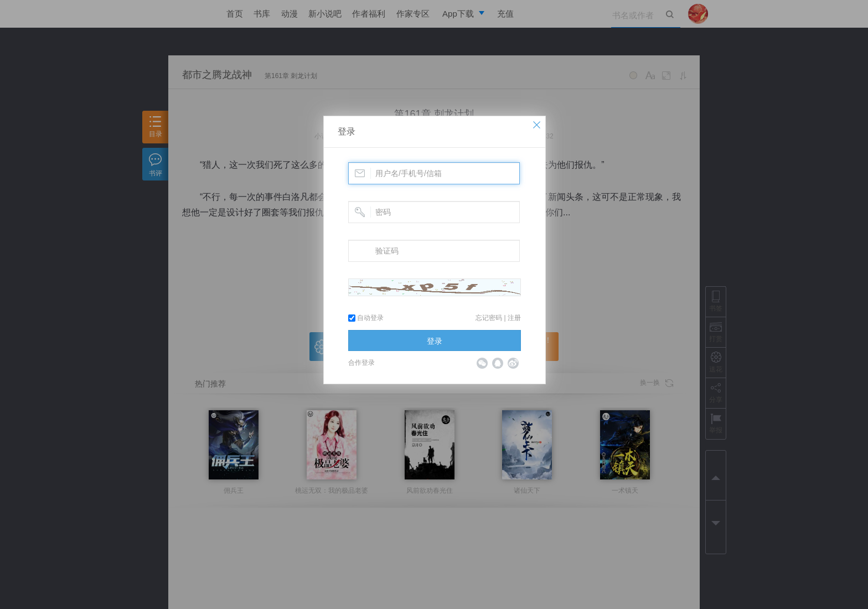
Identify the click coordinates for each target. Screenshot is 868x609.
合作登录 (361, 363)
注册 (514, 318)
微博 (513, 363)
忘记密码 (489, 318)
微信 (482, 363)
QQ (498, 363)
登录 (347, 131)
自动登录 (366, 318)
